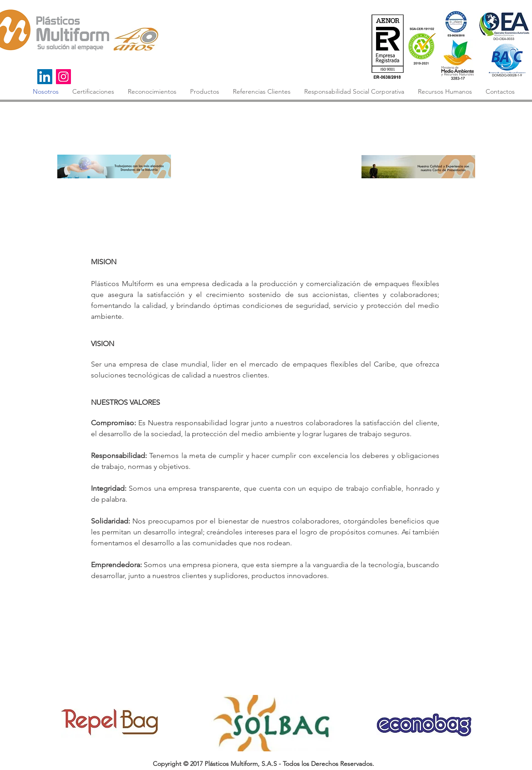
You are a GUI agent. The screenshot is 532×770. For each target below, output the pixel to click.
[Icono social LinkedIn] (45, 77)
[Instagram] (63, 77)
